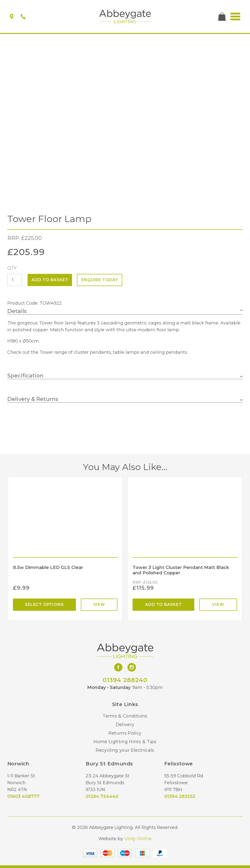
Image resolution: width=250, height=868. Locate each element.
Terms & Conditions (125, 716)
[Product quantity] (15, 280)
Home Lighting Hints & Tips (125, 742)
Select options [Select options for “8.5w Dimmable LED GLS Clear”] (44, 605)
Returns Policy (125, 733)
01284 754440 (102, 796)
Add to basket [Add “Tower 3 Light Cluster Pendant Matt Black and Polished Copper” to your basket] (163, 605)
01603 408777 (23, 796)
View (99, 605)
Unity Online (138, 839)
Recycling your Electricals (125, 750)
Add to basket (50, 280)
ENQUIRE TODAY (99, 280)
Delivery (125, 725)
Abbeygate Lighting (125, 17)
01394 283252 (180, 796)
